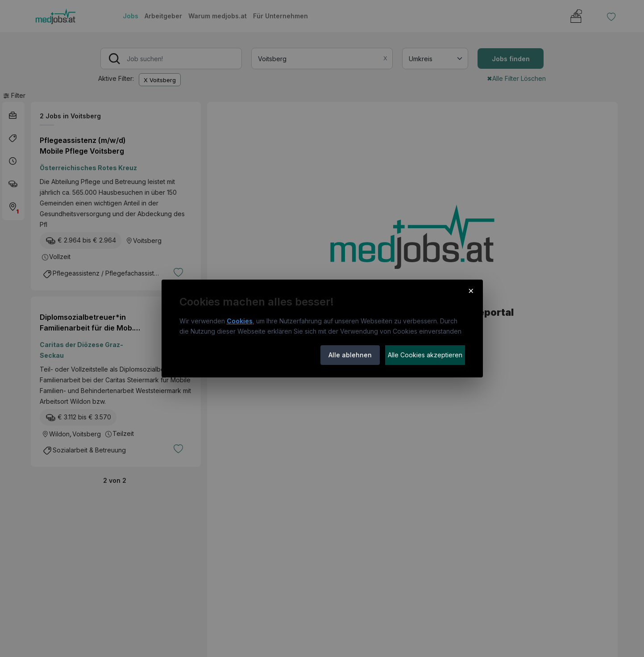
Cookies (240, 321)
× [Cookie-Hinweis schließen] (471, 290)
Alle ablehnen (350, 355)
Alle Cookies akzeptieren (425, 355)
